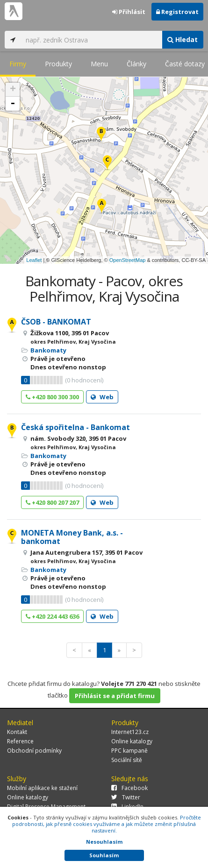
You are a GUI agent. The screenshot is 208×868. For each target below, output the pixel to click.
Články (136, 64)
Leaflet (34, 260)
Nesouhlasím (104, 842)
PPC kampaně (129, 751)
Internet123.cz (130, 732)
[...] (91, 40)
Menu (99, 64)
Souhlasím (104, 855)
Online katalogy (132, 741)
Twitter (126, 797)
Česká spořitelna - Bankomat (75, 427)
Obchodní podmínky (34, 751)
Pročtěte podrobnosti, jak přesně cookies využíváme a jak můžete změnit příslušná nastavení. (107, 824)
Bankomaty (48, 350)
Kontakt (17, 732)
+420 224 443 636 (52, 616)
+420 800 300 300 (52, 397)
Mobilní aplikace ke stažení (42, 788)
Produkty (58, 64)
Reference (20, 741)
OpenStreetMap (128, 260)
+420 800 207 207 (52, 502)
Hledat (183, 39)
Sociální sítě (127, 760)
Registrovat (177, 12)
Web (102, 397)
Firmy (18, 64)
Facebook (129, 788)
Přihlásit (129, 12)
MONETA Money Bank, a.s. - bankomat (72, 537)
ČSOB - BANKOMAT (56, 322)
